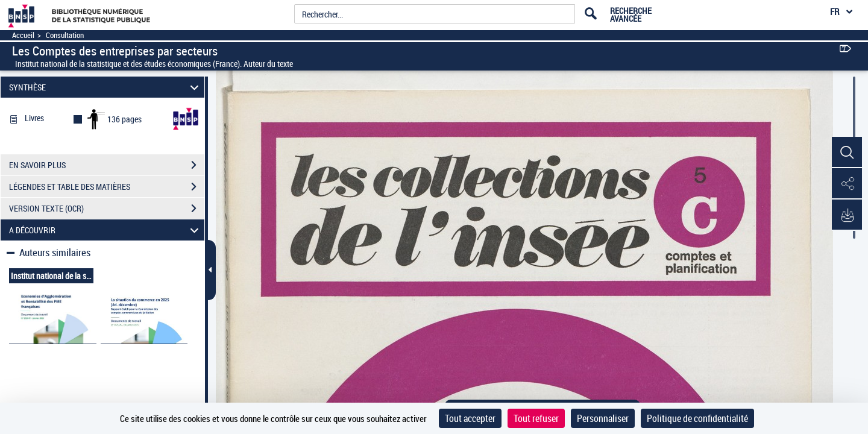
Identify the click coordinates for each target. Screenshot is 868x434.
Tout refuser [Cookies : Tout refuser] (536, 418)
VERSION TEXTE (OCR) (107, 209)
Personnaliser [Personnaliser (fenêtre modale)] (603, 418)
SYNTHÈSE (106, 87)
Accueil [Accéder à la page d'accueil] (23, 35)
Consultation (65, 35)
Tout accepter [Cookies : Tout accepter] (470, 418)
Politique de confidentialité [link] (697, 418)
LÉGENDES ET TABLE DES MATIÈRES (107, 187)
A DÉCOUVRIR (106, 230)
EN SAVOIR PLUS (107, 165)
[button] (847, 153)
